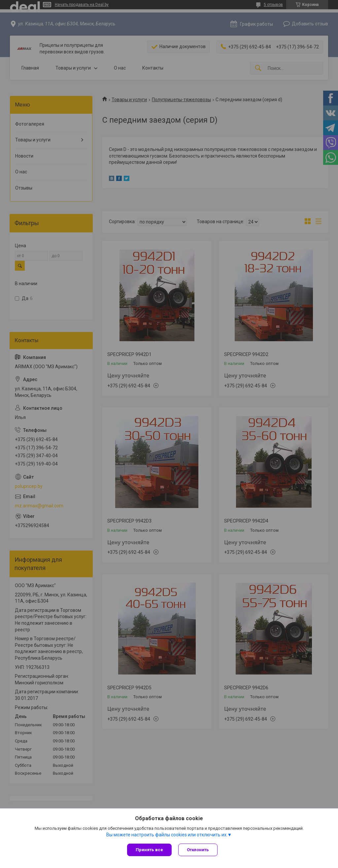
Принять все (149, 850)
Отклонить (198, 850)
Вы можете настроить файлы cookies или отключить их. (167, 835)
